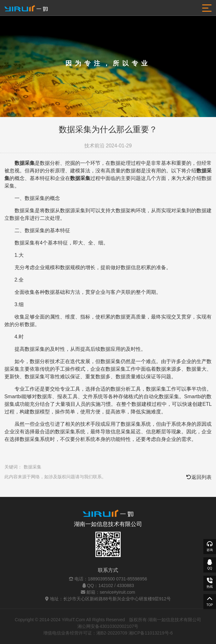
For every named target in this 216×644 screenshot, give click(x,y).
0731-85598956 (132, 579)
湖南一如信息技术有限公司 (108, 524)
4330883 (126, 585)
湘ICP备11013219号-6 (151, 633)
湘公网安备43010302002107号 (108, 626)
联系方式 (108, 570)
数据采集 (33, 467)
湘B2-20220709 (112, 633)
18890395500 (101, 579)
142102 (106, 585)
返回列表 (199, 477)
